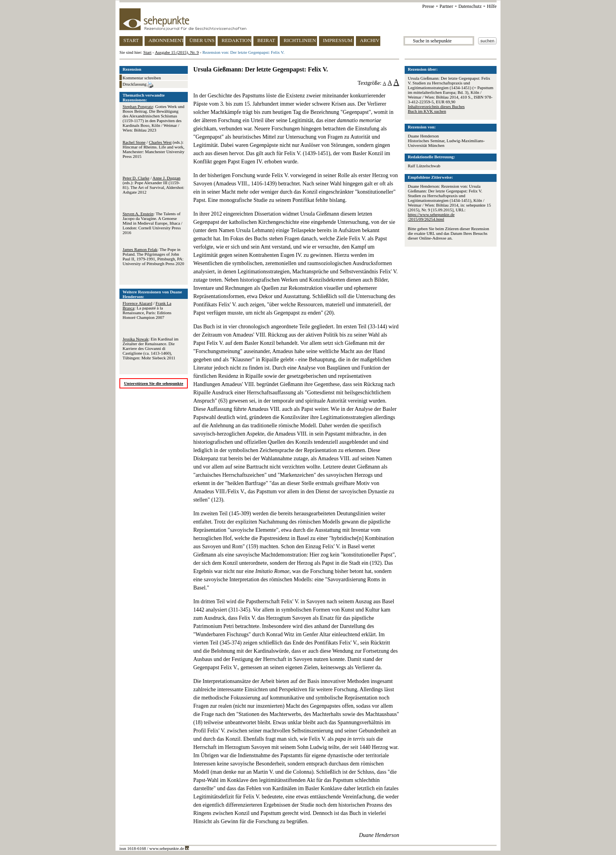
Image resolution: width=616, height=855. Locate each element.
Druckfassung (138, 85)
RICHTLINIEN (300, 40)
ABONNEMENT (166, 40)
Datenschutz (470, 6)
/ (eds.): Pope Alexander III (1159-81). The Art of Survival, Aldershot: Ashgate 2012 (153, 185)
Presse (428, 6)
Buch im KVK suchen (427, 111)
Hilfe (492, 6)
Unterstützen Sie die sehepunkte (154, 383)
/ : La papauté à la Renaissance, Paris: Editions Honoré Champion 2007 (147, 310)
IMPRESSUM (338, 40)
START (131, 40)
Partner (446, 6)
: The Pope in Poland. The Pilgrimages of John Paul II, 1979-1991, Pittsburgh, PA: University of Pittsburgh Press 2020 (153, 256)
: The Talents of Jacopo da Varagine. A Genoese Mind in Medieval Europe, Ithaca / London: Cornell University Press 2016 (152, 223)
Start (148, 52)
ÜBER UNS (202, 40)
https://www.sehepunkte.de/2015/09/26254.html (431, 217)
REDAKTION (236, 40)
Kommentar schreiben (142, 78)
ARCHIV (370, 40)
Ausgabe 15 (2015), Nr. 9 (177, 52)
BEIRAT (266, 40)
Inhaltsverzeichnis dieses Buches (436, 106)
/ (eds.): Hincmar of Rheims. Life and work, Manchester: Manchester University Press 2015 (154, 149)
